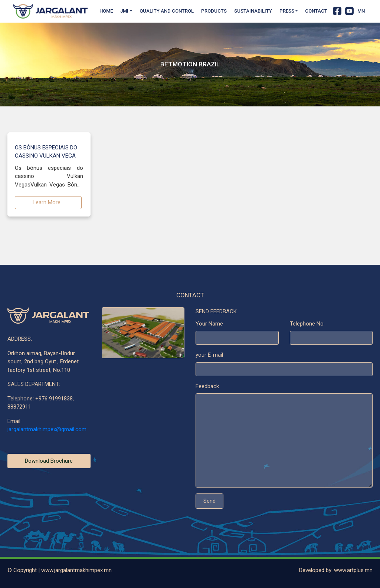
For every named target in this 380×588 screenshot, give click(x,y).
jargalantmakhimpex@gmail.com (47, 430)
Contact (316, 11)
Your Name (209, 324)
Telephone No (307, 324)
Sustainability (253, 11)
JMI (124, 11)
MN (361, 11)
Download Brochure (49, 462)
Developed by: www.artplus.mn (336, 570)
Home (106, 11)
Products (214, 11)
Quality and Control (167, 11)
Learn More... (48, 203)
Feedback (207, 387)
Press (287, 11)
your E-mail (209, 356)
